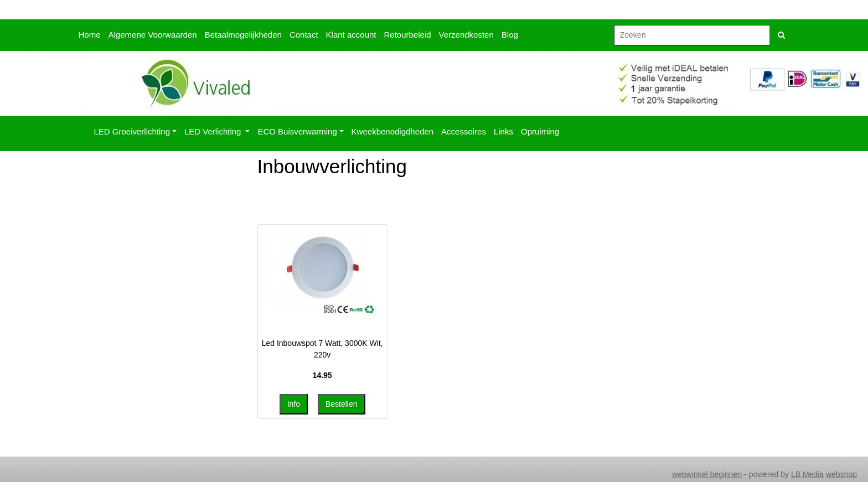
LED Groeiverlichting (132, 131)
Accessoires (464, 131)
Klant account (351, 35)
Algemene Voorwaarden (153, 35)
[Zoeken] (692, 35)
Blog (510, 35)
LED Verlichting (214, 131)
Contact (304, 35)
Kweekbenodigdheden (392, 131)
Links (503, 131)
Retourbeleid (408, 35)
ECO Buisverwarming (297, 131)
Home (90, 35)
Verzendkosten (466, 35)
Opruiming (540, 131)
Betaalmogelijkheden (243, 35)
